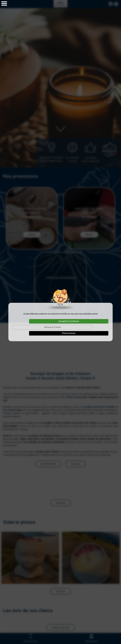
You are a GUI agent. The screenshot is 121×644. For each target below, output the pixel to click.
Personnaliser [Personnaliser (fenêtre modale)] (69, 333)
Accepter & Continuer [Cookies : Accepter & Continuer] (69, 321)
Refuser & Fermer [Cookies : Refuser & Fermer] (53, 327)
